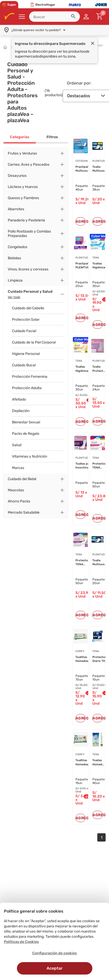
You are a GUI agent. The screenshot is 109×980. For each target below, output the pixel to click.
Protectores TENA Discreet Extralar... (84, 563)
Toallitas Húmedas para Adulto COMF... (84, 659)
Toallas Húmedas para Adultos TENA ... (99, 762)
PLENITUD (99, 161)
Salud (17, 445)
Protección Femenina (30, 377)
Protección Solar (26, 320)
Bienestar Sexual (26, 422)
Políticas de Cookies (21, 942)
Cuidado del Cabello (28, 308)
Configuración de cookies (54, 953)
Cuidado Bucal (24, 365)
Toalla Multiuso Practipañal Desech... (100, 169)
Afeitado (19, 399)
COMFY (80, 651)
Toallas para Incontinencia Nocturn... (85, 466)
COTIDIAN (82, 161)
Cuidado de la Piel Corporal (34, 342)
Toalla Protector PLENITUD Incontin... (99, 369)
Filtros (52, 137)
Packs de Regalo (26, 434)
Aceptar (55, 968)
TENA (79, 361)
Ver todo (14, 297)
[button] (74, 17)
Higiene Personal (26, 354)
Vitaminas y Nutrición (30, 456)
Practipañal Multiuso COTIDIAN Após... (83, 169)
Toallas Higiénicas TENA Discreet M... (86, 369)
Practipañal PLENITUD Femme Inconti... (83, 266)
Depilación (21, 411)
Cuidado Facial (24, 331)
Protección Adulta (27, 388)
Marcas (18, 468)
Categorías (20, 137)
